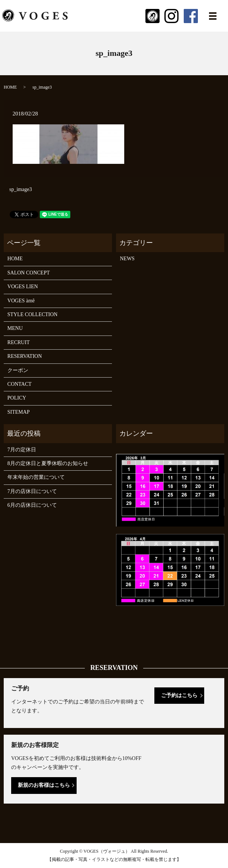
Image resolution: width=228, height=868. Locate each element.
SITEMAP (19, 412)
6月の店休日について (32, 505)
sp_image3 (21, 189)
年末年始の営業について (36, 477)
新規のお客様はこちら (44, 785)
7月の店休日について (32, 491)
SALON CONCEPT (29, 273)
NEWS (127, 259)
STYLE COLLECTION (33, 314)
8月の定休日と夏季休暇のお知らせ (48, 463)
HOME (10, 87)
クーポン (18, 370)
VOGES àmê (21, 301)
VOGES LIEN (23, 287)
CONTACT (20, 384)
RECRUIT (19, 342)
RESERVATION (25, 356)
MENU (15, 328)
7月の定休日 (22, 450)
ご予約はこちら (179, 695)
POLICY (17, 398)
